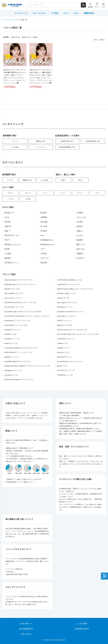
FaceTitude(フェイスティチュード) (17, 321)
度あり (64, 180)
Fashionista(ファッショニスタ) (16, 325)
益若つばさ (81, 249)
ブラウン (10, 193)
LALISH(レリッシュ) (12, 339)
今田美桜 (80, 213)
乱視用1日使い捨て (67, 141)
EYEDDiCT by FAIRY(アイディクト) (70, 312)
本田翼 (7, 249)
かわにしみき (81, 217)
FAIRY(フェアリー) (64, 321)
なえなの (80, 235)
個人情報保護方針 (26, 629)
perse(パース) (62, 366)
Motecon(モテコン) (64, 357)
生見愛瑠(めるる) (47, 240)
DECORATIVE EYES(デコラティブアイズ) (20, 302)
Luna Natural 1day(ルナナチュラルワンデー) (21, 348)
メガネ (76, 13)
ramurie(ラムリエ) (11, 375)
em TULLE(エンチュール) (14, 307)
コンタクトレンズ (21, 13)
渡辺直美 (44, 263)
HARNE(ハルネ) (10, 334)
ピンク (63, 193)
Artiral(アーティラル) (12, 289)
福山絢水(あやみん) (48, 244)
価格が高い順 (26, 37)
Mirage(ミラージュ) (12, 357)
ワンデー (15, 141)
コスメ (66, 13)
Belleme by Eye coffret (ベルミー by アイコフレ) (75, 289)
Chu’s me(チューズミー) (13, 298)
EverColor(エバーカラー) (66, 316)
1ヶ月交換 (15, 147)
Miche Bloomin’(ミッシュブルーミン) (18, 352)
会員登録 (90, 7)
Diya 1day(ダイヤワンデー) (67, 302)
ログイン (97, 7)
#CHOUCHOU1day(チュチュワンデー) (19, 379)
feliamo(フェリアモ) (64, 325)
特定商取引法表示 (82, 629)
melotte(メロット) (64, 348)
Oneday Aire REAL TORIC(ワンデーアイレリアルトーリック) (27, 366)
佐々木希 (44, 226)
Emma (7, 217)
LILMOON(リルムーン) (65, 339)
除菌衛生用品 (89, 13)
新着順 (35, 37)
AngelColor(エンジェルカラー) (68, 284)
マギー (43, 249)
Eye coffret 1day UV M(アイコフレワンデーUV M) (23, 312)
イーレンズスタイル (8, 20)
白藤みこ (80, 231)
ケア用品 (55, 13)
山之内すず (81, 258)
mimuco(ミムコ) (63, 352)
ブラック (28, 193)
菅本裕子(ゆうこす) (12, 235)
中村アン (8, 240)
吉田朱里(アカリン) (12, 263)
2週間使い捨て (41, 141)
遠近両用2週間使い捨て (67, 147)
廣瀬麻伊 (80, 240)
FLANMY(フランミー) (12, 330)
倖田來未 (8, 222)
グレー (45, 193)
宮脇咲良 (80, 254)
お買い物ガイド (26, 624)
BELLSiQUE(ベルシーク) (14, 293)
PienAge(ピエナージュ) (13, 370)
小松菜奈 (80, 222)
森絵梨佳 (8, 258)
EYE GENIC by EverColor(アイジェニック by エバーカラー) (27, 316)
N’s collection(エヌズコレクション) (70, 361)
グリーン (80, 193)
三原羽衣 (44, 254)
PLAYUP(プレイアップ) (66, 370)
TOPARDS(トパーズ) (65, 375)
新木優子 (44, 213)
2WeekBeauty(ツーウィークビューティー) (20, 284)
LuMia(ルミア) (62, 343)
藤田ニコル (81, 244)
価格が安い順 (16, 37)
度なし (81, 180)
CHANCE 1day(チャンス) (66, 293)
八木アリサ (45, 258)
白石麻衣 (44, 231)
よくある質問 (82, 624)
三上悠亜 (8, 254)
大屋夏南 (44, 217)
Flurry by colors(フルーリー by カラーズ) (72, 330)
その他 (28, 199)
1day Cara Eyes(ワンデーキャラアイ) (18, 280)
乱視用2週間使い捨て (93, 141)
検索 (83, 5)
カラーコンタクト (39, 13)
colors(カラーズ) (63, 298)
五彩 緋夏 (44, 222)
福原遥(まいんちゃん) (12, 244)
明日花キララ (9, 213)
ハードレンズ (41, 147)
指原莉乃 (80, 226)
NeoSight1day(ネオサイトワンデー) (18, 361)
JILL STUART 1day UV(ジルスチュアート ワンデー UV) (78, 334)
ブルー (98, 193)
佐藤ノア (8, 231)
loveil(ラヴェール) (11, 343)
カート (104, 7)
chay (42, 235)
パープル (10, 199)
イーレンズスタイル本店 (15, 5)
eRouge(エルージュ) (65, 307)
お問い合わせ (26, 634)
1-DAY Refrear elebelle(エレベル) (69, 280)
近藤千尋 (8, 226)
